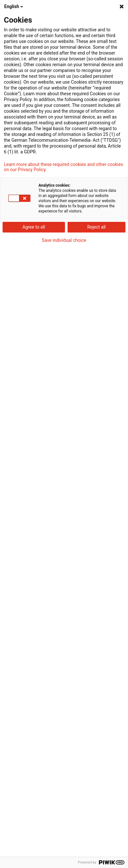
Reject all (96, 227)
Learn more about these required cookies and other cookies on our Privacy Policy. (64, 167)
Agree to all (34, 227)
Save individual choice (64, 240)
